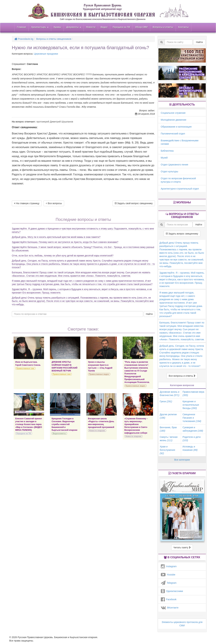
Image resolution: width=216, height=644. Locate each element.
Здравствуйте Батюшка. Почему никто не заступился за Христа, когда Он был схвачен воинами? (65, 242)
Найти (149, 314)
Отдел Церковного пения (174, 165)
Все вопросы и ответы (182, 376)
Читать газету (182, 547)
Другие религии (168, 416)
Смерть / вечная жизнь (169, 439)
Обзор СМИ (141, 27)
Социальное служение (173, 113)
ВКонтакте (170, 608)
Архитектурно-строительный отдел (180, 189)
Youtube (168, 575)
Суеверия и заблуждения (193, 429)
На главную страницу (27, 203)
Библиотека (167, 151)
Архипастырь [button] (40, 27)
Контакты (184, 27)
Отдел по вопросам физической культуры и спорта (178, 180)
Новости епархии (97, 431)
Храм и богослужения (167, 450)
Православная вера (193, 394)
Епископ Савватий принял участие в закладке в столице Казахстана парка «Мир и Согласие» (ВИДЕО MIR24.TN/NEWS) (29, 424)
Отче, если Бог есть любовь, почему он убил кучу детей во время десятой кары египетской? (63, 256)
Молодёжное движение (174, 120)
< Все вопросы (54, 203)
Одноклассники (172, 591)
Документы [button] (74, 27)
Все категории (182, 460)
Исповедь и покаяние (190, 448)
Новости (91, 27)
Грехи (166, 401)
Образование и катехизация (176, 127)
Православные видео (99, 374)
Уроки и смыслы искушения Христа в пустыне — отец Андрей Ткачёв (100, 366)
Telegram (169, 583)
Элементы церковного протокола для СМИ (182, 624)
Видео (104, 27)
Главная (22, 27)
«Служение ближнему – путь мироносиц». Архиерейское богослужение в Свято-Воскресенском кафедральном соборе (136, 426)
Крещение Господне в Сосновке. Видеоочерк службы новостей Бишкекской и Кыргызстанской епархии (64, 424)
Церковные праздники (46, 54)
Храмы (57, 27)
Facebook (169, 599)
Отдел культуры (170, 171)
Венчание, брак (168, 429)
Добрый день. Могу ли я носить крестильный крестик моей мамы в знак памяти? (56, 237)
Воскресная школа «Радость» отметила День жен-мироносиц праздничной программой (101, 423)
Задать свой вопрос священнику (134, 203)
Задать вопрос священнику (182, 234)
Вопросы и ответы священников (54, 39)
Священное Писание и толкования (192, 418)
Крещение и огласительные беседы (191, 405)
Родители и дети (191, 439)
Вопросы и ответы (163, 27)
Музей (164, 158)
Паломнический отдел (173, 134)
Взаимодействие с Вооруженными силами (180, 142)
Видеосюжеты (59, 433)
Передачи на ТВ (121, 27)
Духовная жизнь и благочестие (170, 394)
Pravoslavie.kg (24, 39)
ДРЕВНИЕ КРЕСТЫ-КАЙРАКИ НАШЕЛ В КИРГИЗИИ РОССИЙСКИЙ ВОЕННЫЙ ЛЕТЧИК (64, 366)
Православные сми (25, 368)
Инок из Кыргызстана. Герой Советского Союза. (28, 363)
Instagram (169, 566)
